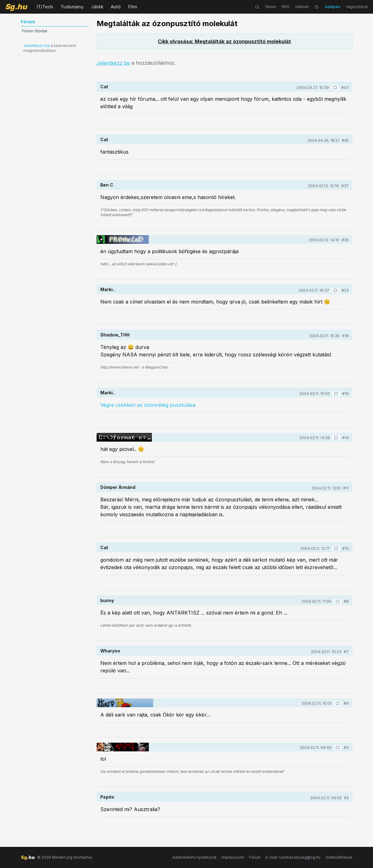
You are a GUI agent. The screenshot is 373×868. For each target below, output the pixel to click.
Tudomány (72, 7)
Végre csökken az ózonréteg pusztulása (148, 405)
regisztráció (357, 7)
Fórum (255, 857)
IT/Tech (45, 7)
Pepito (107, 797)
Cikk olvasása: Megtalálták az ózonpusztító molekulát (224, 41)
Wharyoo (110, 651)
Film (133, 7)
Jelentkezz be (36, 46)
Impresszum (233, 857)
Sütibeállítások (339, 857)
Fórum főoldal (35, 31)
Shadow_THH (115, 335)
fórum (271, 7)
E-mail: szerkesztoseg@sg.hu (293, 857)
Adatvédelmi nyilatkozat (194, 857)
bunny (107, 600)
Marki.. (108, 289)
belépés (333, 7)
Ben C (107, 185)
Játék (97, 7)
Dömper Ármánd (118, 487)
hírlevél (302, 7)
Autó (116, 7)
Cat (104, 87)
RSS (286, 7)
